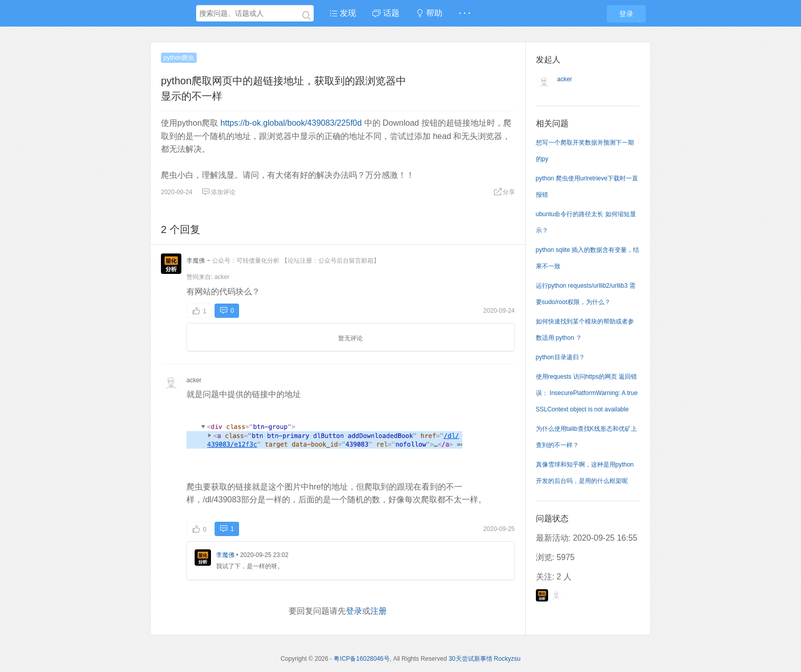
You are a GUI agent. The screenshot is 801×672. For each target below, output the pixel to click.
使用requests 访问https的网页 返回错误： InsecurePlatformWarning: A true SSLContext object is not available (587, 393)
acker (222, 277)
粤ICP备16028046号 (361, 659)
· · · (464, 13)
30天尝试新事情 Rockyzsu (485, 659)
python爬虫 (179, 58)
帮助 (429, 13)
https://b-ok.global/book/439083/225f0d (291, 123)
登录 (626, 14)
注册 (379, 611)
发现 (343, 13)
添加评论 (219, 192)
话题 (386, 13)
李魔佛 (196, 261)
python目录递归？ (560, 357)
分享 (504, 192)
